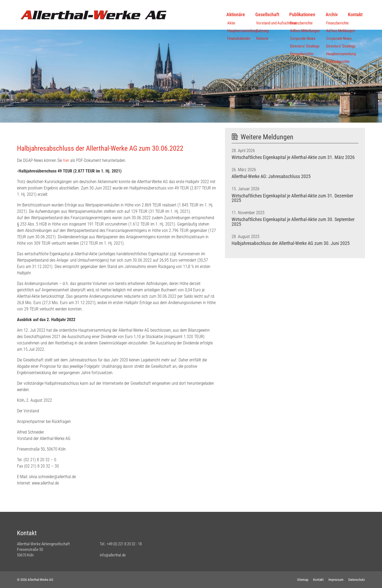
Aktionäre (233, 15)
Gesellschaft (265, 15)
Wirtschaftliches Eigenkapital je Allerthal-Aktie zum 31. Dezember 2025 (292, 198)
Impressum (336, 580)
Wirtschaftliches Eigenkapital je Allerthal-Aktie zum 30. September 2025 (293, 222)
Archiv (329, 15)
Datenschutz (357, 580)
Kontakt (353, 15)
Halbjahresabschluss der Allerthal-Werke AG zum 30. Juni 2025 (291, 243)
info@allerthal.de (113, 555)
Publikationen (300, 15)
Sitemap (303, 580)
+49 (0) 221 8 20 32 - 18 (124, 544)
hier (66, 160)
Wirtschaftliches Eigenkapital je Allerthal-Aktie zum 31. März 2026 (293, 157)
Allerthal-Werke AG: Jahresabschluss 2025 (271, 176)
